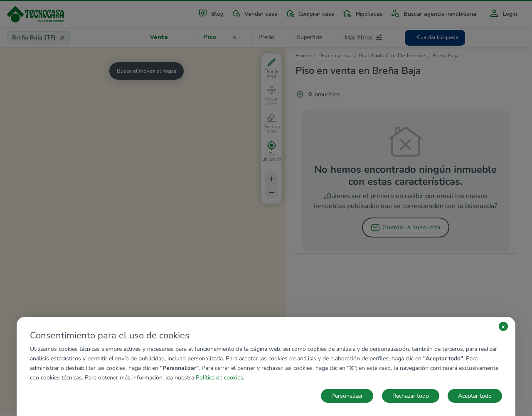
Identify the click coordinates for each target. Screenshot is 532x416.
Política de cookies (219, 378)
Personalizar (347, 396)
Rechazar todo (411, 396)
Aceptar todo (475, 396)
